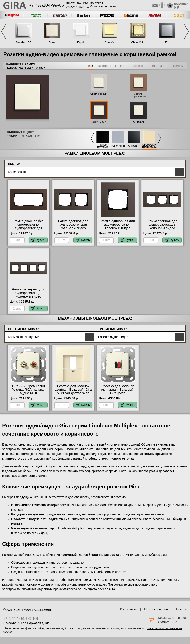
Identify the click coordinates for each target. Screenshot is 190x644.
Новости (181, 609)
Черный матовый (102, 146)
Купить (38, 240)
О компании (128, 609)
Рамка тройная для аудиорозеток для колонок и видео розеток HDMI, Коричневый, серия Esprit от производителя (162, 230)
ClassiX (109, 42)
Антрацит (139, 122)
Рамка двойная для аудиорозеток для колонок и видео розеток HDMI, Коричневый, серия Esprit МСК (73, 230)
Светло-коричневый (139, 95)
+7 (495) (47, 5)
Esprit (81, 42)
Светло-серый (99, 94)
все (91, 66)
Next (186, 32)
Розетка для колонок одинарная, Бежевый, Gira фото (118, 390)
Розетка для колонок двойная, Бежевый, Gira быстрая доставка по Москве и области (73, 391)
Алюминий (118, 146)
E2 (167, 42)
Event (52, 42)
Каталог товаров (156, 609)
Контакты (97, 3)
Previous (4, 32)
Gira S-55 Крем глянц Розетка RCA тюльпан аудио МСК (29, 390)
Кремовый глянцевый (149, 146)
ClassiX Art (138, 42)
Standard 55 (23, 42)
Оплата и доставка (103, 6)
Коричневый (99, 122)
